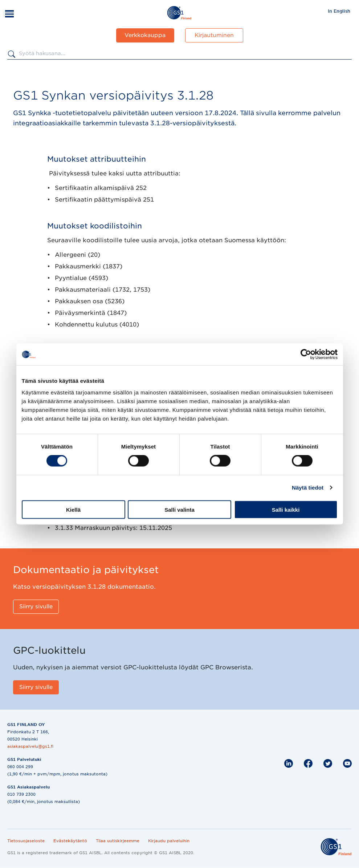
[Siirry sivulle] (36, 607)
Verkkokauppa (145, 35)
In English (339, 11)
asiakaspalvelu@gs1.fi (30, 746)
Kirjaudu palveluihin (169, 841)
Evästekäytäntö (70, 841)
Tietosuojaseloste (26, 841)
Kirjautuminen (214, 35)
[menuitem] (339, 11)
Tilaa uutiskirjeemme (118, 841)
